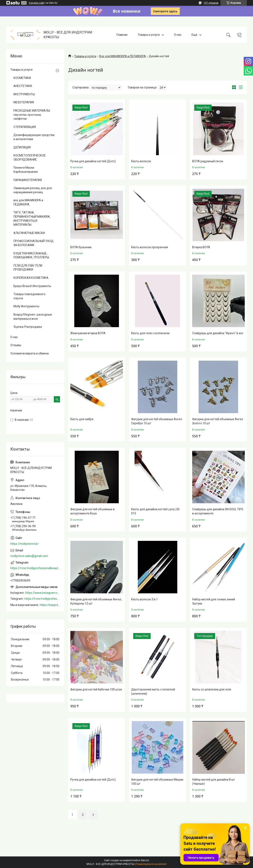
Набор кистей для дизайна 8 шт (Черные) (214, 782)
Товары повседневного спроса (29, 296)
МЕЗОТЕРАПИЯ (24, 102)
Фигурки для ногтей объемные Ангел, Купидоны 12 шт (96, 601)
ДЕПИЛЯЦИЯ (22, 147)
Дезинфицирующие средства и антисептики (34, 137)
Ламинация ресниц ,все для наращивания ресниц (33, 190)
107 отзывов (211, 3)
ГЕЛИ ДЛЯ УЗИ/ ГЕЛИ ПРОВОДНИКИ (28, 268)
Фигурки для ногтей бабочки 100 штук (96, 689)
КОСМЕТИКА (22, 78)
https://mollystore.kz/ (25, 544)
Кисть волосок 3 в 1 (144, 599)
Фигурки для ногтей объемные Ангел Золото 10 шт (218, 421)
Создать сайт (37, 3)
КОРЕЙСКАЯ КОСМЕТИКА (31, 278)
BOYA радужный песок (208, 161)
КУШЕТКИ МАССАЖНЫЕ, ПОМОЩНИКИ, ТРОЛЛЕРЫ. (32, 255)
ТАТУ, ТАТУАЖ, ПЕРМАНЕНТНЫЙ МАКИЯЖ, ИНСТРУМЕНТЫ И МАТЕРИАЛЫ (32, 219)
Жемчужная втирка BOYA (88, 333)
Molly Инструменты (26, 306)
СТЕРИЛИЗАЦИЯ (25, 127)
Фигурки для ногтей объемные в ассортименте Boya (92, 511)
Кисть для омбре (82, 419)
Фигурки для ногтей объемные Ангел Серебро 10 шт (157, 421)
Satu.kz (145, 860)
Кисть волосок (141, 161)
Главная (122, 35)
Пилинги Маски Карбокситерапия (26, 170)
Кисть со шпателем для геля (212, 689)
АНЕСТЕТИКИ (23, 86)
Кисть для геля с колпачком (150, 333)
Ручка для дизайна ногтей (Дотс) (93, 161)
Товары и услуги (149, 35)
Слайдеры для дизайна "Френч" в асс (218, 333)
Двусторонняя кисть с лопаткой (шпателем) (153, 692)
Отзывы (16, 345)
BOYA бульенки (81, 247)
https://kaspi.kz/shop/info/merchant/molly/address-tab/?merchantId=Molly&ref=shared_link (50, 605)
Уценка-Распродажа (28, 327)
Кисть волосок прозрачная (150, 247)
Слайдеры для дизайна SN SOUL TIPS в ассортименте (218, 511)
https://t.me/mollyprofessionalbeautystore (35, 568)
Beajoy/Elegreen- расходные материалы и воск (33, 317)
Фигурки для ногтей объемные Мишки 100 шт (157, 782)
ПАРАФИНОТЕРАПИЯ (28, 180)
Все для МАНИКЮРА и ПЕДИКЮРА (123, 56)
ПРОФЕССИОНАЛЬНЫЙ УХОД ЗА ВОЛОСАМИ (34, 243)
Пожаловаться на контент (151, 864)
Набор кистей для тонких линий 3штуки (214, 601)
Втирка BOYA (201, 247)
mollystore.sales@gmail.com (29, 556)
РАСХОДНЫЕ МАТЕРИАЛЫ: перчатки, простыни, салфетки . (32, 115)
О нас (178, 35)
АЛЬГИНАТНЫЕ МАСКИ (29, 233)
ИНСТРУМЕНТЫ (24, 94)
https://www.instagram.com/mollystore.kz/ (43, 593)
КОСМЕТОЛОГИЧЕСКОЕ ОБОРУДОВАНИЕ (30, 157)
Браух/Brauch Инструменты (32, 286)
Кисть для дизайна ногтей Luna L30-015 (156, 511)
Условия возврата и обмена (29, 353)
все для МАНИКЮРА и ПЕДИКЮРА (28, 202)
